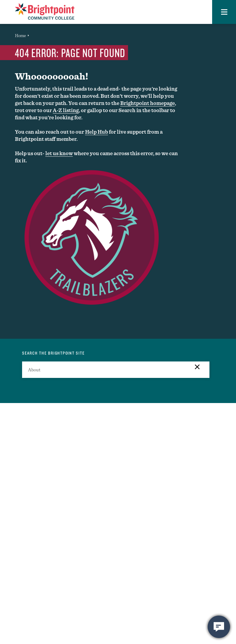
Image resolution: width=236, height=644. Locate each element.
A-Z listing (66, 110)
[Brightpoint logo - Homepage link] (45, 11)
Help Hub (97, 132)
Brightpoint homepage (148, 103)
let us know (59, 153)
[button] (224, 12)
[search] (116, 370)
